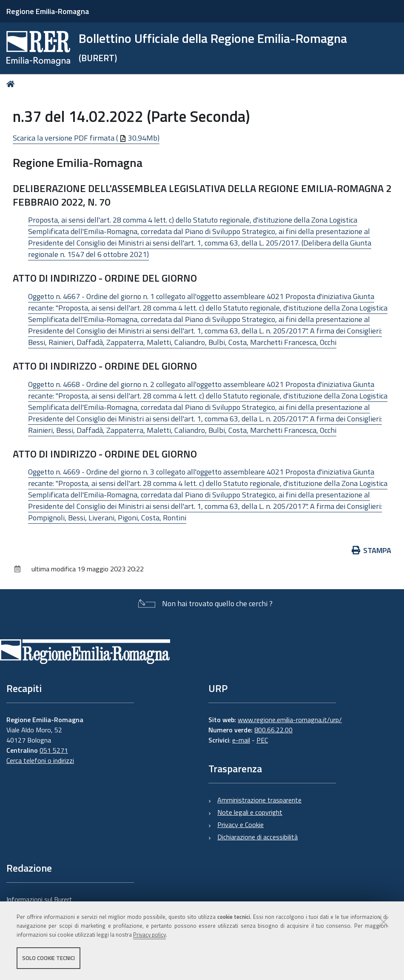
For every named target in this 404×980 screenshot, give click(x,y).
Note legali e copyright (250, 812)
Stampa (372, 550)
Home (12, 84)
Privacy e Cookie (240, 825)
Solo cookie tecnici (48, 958)
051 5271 (54, 750)
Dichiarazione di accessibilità (257, 837)
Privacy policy (149, 935)
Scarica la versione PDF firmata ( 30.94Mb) (86, 138)
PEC (262, 740)
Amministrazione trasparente (259, 800)
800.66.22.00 (273, 730)
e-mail (241, 740)
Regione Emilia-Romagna (48, 11)
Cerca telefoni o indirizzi (40, 760)
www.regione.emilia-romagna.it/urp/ (290, 720)
